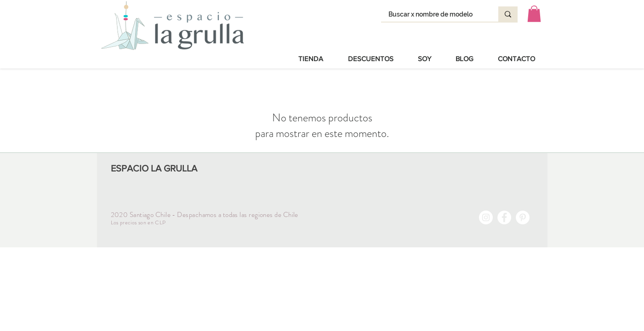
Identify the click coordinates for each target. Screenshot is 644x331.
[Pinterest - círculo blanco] (523, 217)
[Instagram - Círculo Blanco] (486, 217)
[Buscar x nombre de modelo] (434, 15)
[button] (534, 14)
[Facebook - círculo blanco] (504, 217)
